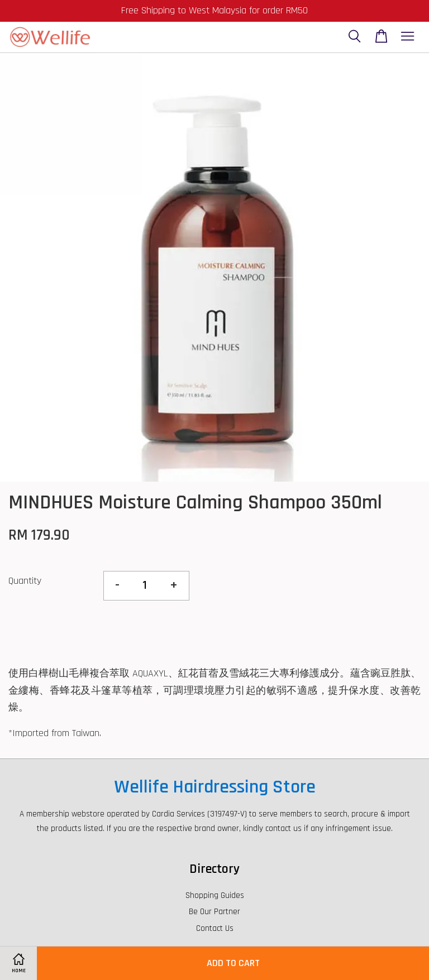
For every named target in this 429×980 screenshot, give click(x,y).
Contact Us (215, 928)
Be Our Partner (214, 912)
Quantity (25, 581)
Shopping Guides (215, 895)
